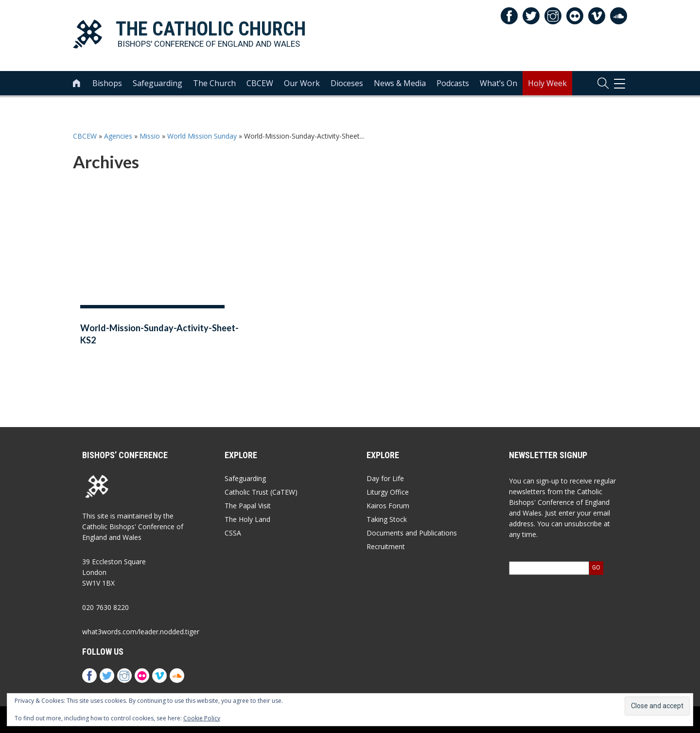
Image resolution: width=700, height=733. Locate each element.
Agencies (118, 136)
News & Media (400, 83)
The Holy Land (247, 519)
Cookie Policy (202, 718)
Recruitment (386, 546)
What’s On (499, 83)
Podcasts (453, 83)
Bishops (107, 83)
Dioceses (347, 83)
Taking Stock (387, 519)
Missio (150, 136)
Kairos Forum (388, 506)
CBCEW (260, 83)
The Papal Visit (248, 506)
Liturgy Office (388, 492)
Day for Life (385, 478)
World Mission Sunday (202, 136)
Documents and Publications (412, 533)
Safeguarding (157, 83)
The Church (214, 83)
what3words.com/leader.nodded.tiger (141, 632)
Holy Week (547, 83)
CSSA (233, 533)
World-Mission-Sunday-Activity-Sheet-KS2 (159, 334)
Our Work (302, 83)
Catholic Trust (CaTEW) (261, 492)
